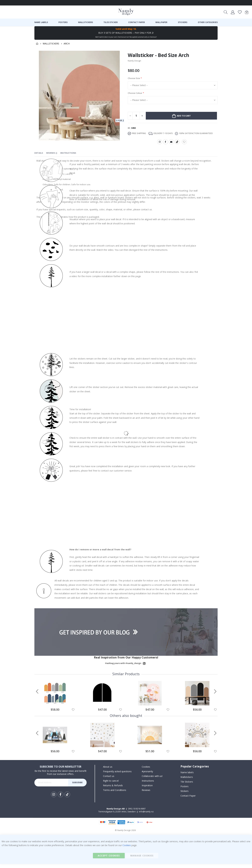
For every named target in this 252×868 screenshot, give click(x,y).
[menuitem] (41, 22)
